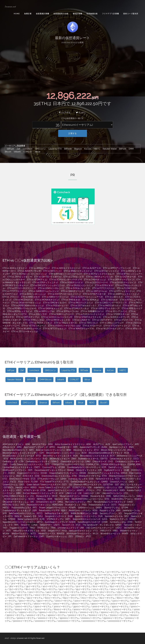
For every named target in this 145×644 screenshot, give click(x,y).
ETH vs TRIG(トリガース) (66, 323)
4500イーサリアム (120, 607)
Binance (77, 149)
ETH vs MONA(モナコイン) (47, 300)
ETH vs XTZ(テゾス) (124, 320)
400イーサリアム (115, 595)
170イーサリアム (107, 592)
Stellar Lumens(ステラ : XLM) (31, 519)
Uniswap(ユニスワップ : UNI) (71, 528)
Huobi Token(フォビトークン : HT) (55, 487)
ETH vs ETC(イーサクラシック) (22, 288)
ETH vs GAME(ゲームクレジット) (44, 291)
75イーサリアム (16, 589)
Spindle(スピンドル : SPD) (117, 516)
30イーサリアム (18, 584)
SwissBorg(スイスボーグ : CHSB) (93, 522)
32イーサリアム (52, 584)
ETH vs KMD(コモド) (30, 297)
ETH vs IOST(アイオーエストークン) (64, 294)
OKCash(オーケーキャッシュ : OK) (18, 502)
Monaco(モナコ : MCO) (47, 496)
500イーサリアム (17, 598)
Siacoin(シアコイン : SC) (111, 513)
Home (17, 14)
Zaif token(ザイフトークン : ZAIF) (29, 536)
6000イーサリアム (24, 609)
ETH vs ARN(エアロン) (39, 268)
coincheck (27, 149)
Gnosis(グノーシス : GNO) (122, 482)
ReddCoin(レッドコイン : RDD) (83, 510)
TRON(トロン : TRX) (46, 528)
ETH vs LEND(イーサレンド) (51, 288)
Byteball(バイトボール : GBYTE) (93, 459)
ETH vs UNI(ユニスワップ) (112, 323)
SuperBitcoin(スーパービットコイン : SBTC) (23, 522)
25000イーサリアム (110, 612)
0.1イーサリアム (49, 572)
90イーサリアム (67, 589)
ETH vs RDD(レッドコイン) (20, 311)
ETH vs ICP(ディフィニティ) (45, 282)
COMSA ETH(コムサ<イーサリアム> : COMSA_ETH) (75, 464)
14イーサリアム (20, 578)
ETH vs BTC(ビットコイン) (107, 271)
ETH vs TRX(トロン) (89, 323)
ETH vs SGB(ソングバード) (62, 314)
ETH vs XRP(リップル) (44, 311)
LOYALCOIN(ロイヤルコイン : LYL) (18, 496)
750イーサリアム (107, 598)
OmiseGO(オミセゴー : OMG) (50, 502)
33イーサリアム (68, 584)
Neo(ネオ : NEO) (62, 499)
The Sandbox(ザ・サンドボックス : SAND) (102, 525)
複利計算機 (77, 14)
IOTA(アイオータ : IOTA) (35, 490)
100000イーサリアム (48, 618)
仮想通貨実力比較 (61, 14)
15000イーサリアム (48, 612)
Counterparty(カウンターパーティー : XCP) (87, 467)
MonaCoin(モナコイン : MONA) (74, 496)
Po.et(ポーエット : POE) (76, 505)
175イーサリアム (125, 592)
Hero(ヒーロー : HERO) (26, 487)
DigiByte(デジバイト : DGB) (117, 470)
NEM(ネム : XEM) (45, 499)
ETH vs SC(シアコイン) (116, 311)
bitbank (17, 152)
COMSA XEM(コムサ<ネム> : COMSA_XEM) (121, 464)
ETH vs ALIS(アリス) (92, 268)
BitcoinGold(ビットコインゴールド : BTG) (22, 456)
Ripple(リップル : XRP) (110, 510)
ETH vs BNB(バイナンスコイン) (78, 271)
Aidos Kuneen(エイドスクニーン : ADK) (73, 444)
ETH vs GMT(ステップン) (28, 317)
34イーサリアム (85, 584)
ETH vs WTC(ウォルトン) (55, 329)
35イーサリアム (102, 584)
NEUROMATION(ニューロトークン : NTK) (90, 499)
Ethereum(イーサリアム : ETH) (93, 476)
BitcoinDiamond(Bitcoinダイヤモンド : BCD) (109, 453)
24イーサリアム (52, 581)
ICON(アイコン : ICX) (82, 487)
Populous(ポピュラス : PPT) (24, 508)
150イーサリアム (72, 592)
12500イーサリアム (28, 612)
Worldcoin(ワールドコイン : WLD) (82, 534)
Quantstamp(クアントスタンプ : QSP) (20, 510)
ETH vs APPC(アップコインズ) (117, 268)
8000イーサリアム (63, 609)
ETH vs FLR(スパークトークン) (90, 314)
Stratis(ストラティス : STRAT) (123, 519)
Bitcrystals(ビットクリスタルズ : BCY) (97, 456)
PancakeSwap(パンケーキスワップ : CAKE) (113, 502)
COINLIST (27, 152)
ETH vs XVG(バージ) (92, 326)
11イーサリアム (105, 575)
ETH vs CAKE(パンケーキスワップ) (111, 303)
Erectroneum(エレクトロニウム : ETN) (59, 476)
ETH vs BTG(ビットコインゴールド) (65, 274)
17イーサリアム (69, 578)
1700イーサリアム (62, 604)
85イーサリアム (50, 589)
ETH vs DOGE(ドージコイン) (123, 282)
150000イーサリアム (69, 618)
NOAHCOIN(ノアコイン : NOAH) (126, 499)
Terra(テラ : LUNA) (29, 525)
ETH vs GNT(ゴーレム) (97, 291)
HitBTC (96, 149)
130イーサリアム (36, 592)
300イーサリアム (79, 595)
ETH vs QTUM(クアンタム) (77, 308)
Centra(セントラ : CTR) (13, 462)
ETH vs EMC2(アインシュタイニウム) (48, 285)
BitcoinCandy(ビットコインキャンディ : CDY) (23, 453)
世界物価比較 (92, 14)
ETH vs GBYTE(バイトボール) (48, 277)
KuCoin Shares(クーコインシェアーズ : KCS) (43, 493)
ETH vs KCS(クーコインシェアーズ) (87, 297)
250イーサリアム (61, 595)
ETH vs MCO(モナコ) (23, 300)
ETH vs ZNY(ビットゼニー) (20, 277)
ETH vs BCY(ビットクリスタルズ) (99, 274)
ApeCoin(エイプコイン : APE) (126, 444)
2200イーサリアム (24, 607)
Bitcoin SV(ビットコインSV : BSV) (116, 450)
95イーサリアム (83, 589)
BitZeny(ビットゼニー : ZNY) (63, 459)
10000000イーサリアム (69, 621)
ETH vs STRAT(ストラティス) (88, 317)
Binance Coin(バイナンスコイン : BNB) (54, 450)
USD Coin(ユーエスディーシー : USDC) (104, 528)
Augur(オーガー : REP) (67, 447)
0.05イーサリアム (31, 572)
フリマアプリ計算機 (110, 14)
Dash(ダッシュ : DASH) (119, 467)
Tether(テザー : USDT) (50, 525)
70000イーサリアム (119, 615)
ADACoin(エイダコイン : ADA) (16, 444)
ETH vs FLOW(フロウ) (127, 288)
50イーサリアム (83, 586)
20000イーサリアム (89, 612)
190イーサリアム (25, 595)
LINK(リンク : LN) (74, 493)
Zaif (18, 149)
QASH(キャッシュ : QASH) (90, 508)
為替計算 (28, 14)
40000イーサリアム (36, 615)
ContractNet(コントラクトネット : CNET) (21, 467)
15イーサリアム (37, 578)
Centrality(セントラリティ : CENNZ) (42, 462)
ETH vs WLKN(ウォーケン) (29, 329)
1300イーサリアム (121, 601)
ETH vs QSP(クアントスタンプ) (105, 308)
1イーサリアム (82, 572)
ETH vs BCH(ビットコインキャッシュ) (29, 274)
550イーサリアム (35, 598)
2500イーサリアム (43, 607)
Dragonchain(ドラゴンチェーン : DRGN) (68, 473)
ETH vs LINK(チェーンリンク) (100, 277)
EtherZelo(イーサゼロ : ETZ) (22, 479)
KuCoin (87, 149)
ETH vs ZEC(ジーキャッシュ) (25, 331)
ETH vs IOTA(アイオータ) (95, 294)
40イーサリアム (50, 586)
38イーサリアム (16, 586)
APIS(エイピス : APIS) (12, 447)
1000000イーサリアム (45, 621)
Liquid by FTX (54, 149)
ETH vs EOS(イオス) (104, 285)
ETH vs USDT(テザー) (102, 320)
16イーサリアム (53, 578)
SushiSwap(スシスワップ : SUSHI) (60, 522)
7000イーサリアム (43, 609)
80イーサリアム (33, 589)
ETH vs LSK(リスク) (114, 297)
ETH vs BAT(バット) (52, 271)
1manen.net (10, 6)
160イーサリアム (89, 592)
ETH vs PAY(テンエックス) (58, 320)
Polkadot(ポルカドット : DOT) (103, 505)
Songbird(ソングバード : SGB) (59, 516)
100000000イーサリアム (94, 621)
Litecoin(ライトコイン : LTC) (115, 493)
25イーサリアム (68, 581)
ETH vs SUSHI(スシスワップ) (116, 317)
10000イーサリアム (102, 609)
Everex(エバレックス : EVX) (81, 479)
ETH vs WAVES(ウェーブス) (81, 329)
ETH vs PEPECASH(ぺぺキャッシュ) (28, 306)
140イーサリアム (54, 592)
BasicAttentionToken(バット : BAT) (18, 450)
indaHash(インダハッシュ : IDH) (108, 487)
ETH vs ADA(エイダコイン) (15, 268)
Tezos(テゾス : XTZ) (71, 525)
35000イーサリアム (16, 615)
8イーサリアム (57, 575)
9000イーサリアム (82, 609)
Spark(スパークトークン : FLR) (89, 516)
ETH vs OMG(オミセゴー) (55, 303)
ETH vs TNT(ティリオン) (41, 323)
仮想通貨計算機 (42, 14)
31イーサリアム (35, 584)
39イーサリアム (33, 586)
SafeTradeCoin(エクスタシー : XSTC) (26, 513)
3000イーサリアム (62, 607)
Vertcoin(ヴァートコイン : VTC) (83, 531)
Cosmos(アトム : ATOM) (54, 467)
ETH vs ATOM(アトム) (37, 280)
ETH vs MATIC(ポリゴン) (109, 306)
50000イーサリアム (77, 615)
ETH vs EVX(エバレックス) (78, 288)
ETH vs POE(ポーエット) (57, 306)
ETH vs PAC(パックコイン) (81, 303)
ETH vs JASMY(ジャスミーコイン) (124, 294)
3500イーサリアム (82, 607)
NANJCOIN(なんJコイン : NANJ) (128, 496)
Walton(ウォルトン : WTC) (24, 534)
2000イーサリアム (119, 604)
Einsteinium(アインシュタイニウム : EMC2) (108, 473)
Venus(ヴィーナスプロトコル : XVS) (29, 531)
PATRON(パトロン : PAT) (14, 505)
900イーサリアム (27, 601)
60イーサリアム (100, 586)
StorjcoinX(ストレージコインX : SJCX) (90, 519)
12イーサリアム (121, 575)
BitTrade (67, 149)
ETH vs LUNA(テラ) (81, 320)
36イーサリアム (119, 584)
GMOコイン (40, 149)
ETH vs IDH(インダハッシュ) (33, 294)
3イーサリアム (113, 572)
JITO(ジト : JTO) (93, 490)
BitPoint (122, 149)
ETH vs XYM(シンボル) (34, 320)
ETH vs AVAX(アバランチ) (29, 271)
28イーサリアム (119, 581)
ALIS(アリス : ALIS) (102, 444)
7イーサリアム (41, 575)
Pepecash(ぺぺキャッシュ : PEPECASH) (45, 505)
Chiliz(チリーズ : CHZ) (103, 462)
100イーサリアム (101, 589)
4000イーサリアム (101, 607)
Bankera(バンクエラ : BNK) (121, 447)
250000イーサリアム (113, 618)
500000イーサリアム (23, 621)
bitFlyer (10, 149)
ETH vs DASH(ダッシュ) (95, 280)
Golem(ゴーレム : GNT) (13, 485)
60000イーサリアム (98, 615)
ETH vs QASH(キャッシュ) (50, 308)
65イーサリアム (117, 586)
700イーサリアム (89, 598)
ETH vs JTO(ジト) (11, 297)
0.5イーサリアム (66, 572)
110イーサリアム (118, 589)
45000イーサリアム (57, 615)
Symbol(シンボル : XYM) (121, 522)
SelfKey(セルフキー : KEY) (57, 513)
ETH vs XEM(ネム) (91, 300)
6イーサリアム (26, 575)
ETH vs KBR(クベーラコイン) (55, 297)
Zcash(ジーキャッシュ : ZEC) (60, 536)
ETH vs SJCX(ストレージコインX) (57, 317)
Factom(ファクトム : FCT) (108, 479)
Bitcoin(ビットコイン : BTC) (86, 450)
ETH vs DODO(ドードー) (96, 282)
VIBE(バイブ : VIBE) (109, 531)
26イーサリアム (85, 581)
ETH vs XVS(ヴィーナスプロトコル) (64, 326)
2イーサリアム (98, 572)
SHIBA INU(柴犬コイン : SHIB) (84, 513)
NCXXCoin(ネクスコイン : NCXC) (19, 499)
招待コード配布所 (131, 14)
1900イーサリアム (100, 604)
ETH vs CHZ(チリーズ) (126, 277)
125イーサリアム (19, 592)
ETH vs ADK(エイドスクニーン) (66, 268)
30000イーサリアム (130, 612)
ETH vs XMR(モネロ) (71, 300)
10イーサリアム (89, 575)
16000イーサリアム (69, 612)
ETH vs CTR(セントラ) (74, 277)
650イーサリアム (71, 598)
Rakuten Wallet (109, 149)
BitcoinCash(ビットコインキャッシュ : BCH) (66, 453)
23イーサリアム (35, 581)
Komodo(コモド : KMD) (114, 490)
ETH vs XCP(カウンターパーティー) (66, 280)
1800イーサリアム (81, 604)
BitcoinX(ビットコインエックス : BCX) (60, 456)
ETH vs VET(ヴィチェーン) (34, 326)
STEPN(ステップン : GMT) (59, 519)
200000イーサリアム (91, 618)
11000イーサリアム (123, 609)
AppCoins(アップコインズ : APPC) (39, 447)
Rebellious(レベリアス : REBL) (53, 510)
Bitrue (37, 152)
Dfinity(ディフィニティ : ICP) (89, 470)
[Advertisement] (73, 67)
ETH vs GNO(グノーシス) (73, 291)
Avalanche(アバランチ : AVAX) (93, 447)
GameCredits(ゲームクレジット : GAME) (89, 482)
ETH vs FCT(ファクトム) (104, 288)
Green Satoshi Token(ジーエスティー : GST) (47, 485)
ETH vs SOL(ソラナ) (38, 314)
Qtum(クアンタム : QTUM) (116, 508)
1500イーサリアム (23, 604)
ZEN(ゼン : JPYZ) (83, 536)
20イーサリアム (119, 578)
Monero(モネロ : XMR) (101, 496)
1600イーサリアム (42, 604)
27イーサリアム (102, 581)
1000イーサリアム (64, 601)
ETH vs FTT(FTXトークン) (15, 291)
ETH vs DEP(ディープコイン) (121, 280)
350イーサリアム (97, 595)
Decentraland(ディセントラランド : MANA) (54, 470)
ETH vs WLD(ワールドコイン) (110, 329)
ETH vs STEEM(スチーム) (118, 314)
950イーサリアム (45, 601)
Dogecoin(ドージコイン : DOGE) (32, 473)
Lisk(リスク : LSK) (92, 493)
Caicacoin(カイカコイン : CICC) (124, 459)
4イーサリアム (129, 572)
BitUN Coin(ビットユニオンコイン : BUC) (29, 459)
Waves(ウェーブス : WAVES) (51, 534)
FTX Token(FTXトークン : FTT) (54, 482)
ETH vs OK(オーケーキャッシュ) (26, 303)
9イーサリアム (73, 575)
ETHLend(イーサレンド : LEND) (52, 479)
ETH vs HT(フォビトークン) (122, 291)
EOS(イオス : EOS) (31, 476)
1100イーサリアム (83, 601)
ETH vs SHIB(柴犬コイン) (92, 311)
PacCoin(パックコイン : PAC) (78, 502)
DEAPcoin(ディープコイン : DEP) (17, 470)
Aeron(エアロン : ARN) (42, 444)
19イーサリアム (102, 578)
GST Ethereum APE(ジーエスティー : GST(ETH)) (91, 485)
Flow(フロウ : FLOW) (28, 482)
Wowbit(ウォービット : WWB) (114, 534)
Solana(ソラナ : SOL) (33, 516)
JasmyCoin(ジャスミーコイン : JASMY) (66, 490)
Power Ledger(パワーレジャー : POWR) (57, 508)
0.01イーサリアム (13, 572)
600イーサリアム (53, 598)
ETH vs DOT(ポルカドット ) (83, 306)
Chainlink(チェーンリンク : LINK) (76, 462)
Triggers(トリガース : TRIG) (22, 528)
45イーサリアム (67, 586)
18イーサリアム (86, 578)
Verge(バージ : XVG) (57, 531)
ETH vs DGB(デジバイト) (72, 282)
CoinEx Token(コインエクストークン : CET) (30, 464)
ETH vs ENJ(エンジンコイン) (80, 285)
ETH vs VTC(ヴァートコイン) (117, 326)
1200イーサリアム (102, 601)
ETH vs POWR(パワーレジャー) (22, 308)
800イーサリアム (125, 598)
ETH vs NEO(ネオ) (110, 300)
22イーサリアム (18, 581)
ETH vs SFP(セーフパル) (68, 311)
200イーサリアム (43, 595)
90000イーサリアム (26, 618)
